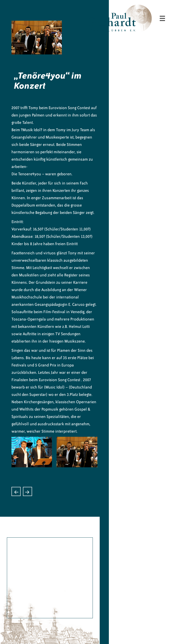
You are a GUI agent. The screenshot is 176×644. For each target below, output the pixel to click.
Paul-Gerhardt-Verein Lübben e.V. (143, 8)
